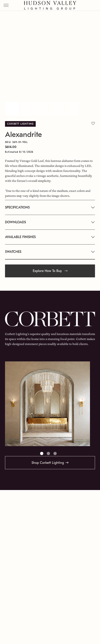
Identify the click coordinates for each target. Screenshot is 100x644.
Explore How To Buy (50, 271)
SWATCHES (13, 252)
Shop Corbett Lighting (48, 463)
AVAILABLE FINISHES (20, 237)
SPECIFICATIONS (17, 207)
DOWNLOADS (15, 222)
